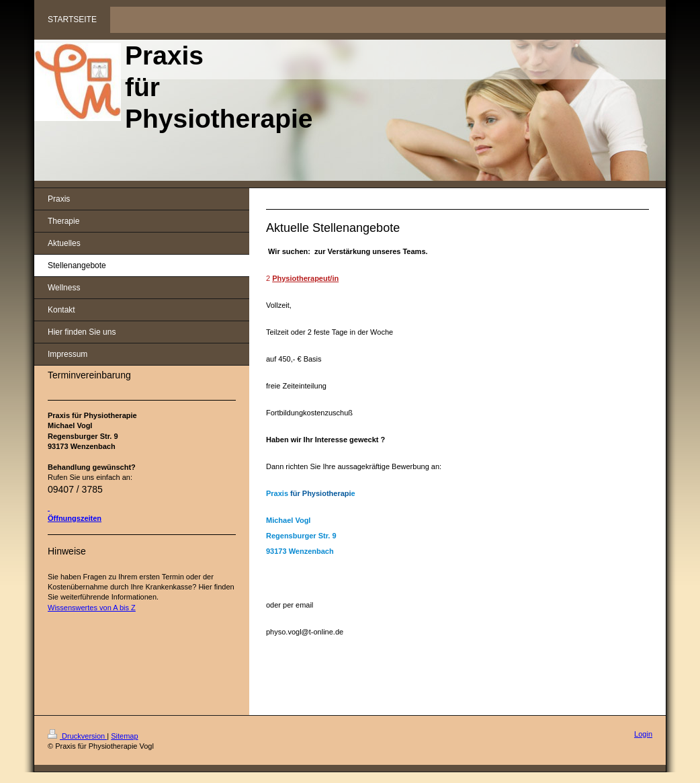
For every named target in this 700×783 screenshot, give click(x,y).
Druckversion (77, 736)
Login (643, 734)
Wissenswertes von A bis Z (92, 608)
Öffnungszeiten (75, 518)
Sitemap (124, 736)
